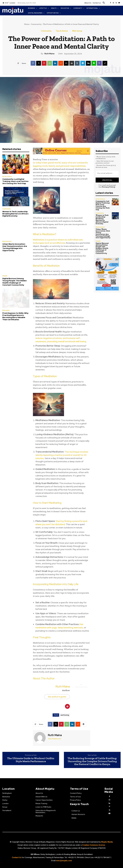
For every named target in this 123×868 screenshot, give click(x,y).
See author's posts (57, 697)
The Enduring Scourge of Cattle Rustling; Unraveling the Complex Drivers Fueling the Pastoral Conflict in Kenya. (92, 761)
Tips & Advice (62, 31)
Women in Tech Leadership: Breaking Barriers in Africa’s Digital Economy (15, 214)
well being (65, 715)
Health (5, 276)
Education (6, 310)
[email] (107, 173)
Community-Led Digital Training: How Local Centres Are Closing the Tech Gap (15, 181)
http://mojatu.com (54, 739)
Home (27, 24)
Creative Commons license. (94, 845)
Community (36, 24)
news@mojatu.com (64, 861)
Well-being (77, 31)
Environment (7, 241)
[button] (104, 3)
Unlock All (107, 180)
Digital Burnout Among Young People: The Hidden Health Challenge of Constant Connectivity (15, 282)
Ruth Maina (49, 54)
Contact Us (17, 857)
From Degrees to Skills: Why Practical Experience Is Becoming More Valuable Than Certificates (15, 316)
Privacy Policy (108, 187)
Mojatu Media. (107, 842)
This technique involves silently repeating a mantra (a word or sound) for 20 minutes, (62, 455)
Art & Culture (7, 176)
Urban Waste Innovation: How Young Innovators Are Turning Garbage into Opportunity (15, 247)
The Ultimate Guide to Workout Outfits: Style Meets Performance (31, 760)
